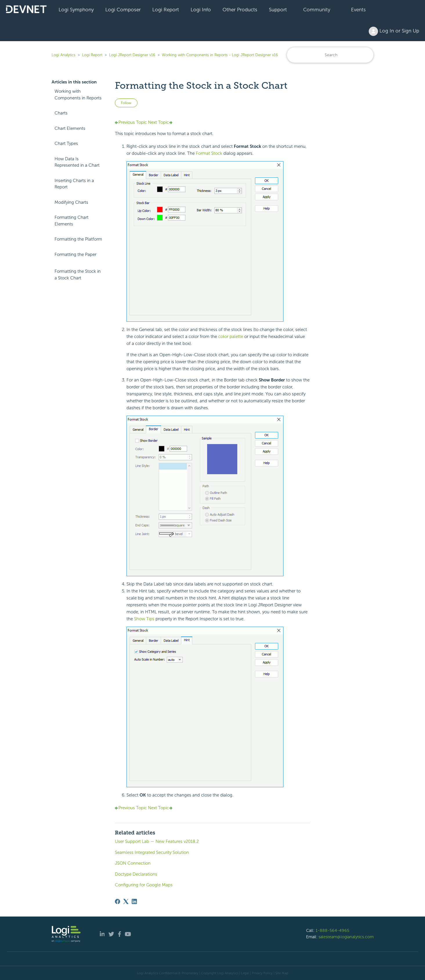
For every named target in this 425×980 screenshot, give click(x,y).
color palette (231, 337)
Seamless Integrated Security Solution (152, 852)
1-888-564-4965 (332, 930)
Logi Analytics (64, 55)
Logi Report (166, 10)
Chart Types (66, 143)
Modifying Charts (71, 202)
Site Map (282, 973)
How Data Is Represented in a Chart (77, 162)
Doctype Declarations (136, 874)
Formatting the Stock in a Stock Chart (78, 275)
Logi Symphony (76, 10)
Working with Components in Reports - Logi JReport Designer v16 (220, 55)
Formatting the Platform (78, 239)
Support (278, 10)
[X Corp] (126, 901)
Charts (61, 113)
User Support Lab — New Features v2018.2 (157, 841)
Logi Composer (123, 10)
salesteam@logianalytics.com (346, 937)
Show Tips (144, 619)
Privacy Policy (262, 973)
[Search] (330, 55)
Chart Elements (70, 128)
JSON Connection (133, 863)
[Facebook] (117, 901)
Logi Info (201, 10)
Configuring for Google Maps (144, 885)
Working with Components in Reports (78, 95)
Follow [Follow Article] (126, 103)
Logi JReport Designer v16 (132, 55)
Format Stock (209, 153)
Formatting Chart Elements (72, 221)
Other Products (240, 10)
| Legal (244, 973)
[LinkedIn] (134, 901)
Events (358, 10)
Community (317, 10)
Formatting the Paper (75, 254)
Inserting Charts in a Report (74, 184)
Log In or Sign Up (394, 31)
